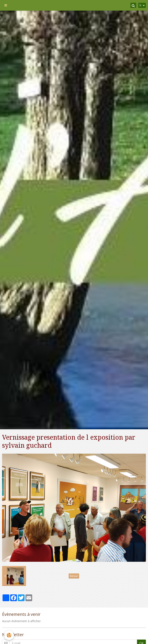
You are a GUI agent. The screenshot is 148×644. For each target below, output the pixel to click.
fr (140, 5)
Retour (74, 576)
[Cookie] (9, 635)
